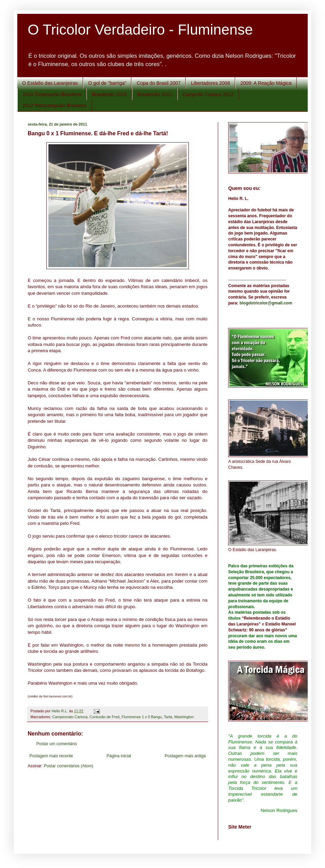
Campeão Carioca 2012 (208, 94)
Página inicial (119, 756)
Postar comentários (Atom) (69, 766)
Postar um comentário (57, 744)
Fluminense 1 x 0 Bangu (141, 717)
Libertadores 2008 (210, 83)
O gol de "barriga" (107, 83)
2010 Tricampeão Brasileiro (52, 94)
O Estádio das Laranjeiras (50, 83)
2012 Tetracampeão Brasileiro (55, 106)
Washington (184, 717)
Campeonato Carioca (70, 717)
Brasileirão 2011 (155, 94)
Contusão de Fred (104, 717)
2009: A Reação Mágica (266, 83)
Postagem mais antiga (185, 756)
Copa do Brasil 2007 (159, 83)
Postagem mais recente (51, 756)
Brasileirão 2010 (109, 94)
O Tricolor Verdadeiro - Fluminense (140, 30)
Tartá (168, 717)
